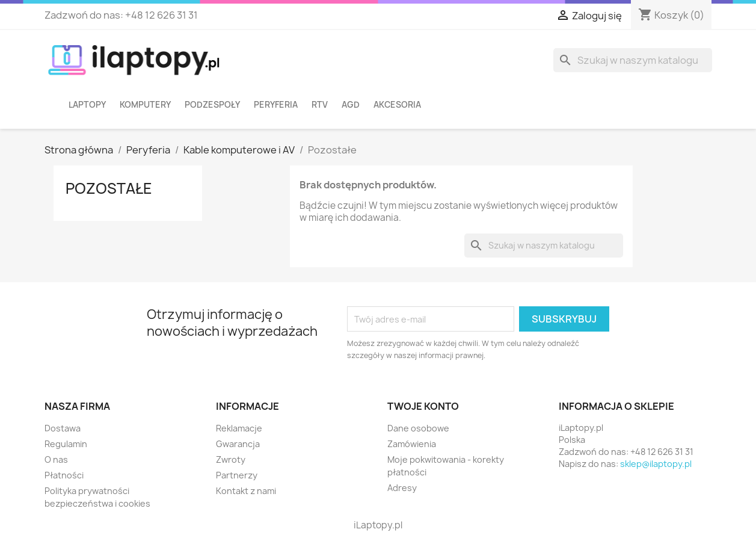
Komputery (145, 105)
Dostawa (63, 428)
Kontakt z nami (246, 491)
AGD (351, 105)
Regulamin (66, 444)
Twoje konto (423, 406)
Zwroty (231, 459)
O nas (56, 459)
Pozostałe (109, 188)
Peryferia (276, 105)
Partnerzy (237, 475)
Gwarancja (238, 444)
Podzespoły (212, 105)
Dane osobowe (418, 428)
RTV (320, 105)
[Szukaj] (633, 60)
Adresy (402, 488)
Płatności (64, 475)
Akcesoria (397, 105)
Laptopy (87, 105)
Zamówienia (412, 444)
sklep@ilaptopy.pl (656, 464)
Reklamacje (239, 428)
